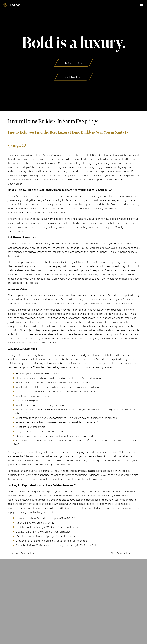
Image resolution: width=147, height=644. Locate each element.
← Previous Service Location (24, 553)
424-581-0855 (62, 508)
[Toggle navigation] (141, 5)
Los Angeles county (65, 545)
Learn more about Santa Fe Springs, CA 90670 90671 (46, 518)
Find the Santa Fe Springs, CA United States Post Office (47, 527)
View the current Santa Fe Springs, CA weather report (46, 536)
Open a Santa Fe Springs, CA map (35, 523)
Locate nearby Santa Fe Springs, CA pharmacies (43, 532)
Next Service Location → (125, 553)
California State (89, 545)
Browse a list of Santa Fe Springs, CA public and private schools (52, 541)
